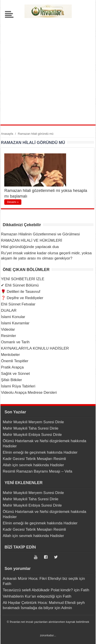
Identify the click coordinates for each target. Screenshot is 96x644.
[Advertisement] (48, 70)
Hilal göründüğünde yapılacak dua (30, 247)
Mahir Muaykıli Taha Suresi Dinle (30, 428)
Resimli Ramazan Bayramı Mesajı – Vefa (37, 471)
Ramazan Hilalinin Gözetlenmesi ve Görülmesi (40, 234)
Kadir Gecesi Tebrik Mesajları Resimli (34, 459)
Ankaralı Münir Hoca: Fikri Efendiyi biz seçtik (40, 579)
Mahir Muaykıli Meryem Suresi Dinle (33, 422)
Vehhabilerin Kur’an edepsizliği (29, 596)
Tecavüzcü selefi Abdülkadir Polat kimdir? (38, 590)
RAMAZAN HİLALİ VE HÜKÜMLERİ (31, 240)
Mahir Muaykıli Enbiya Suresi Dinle (32, 435)
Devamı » (13, 202)
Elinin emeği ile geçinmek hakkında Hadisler (40, 452)
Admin (67, 608)
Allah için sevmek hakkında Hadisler (33, 465)
